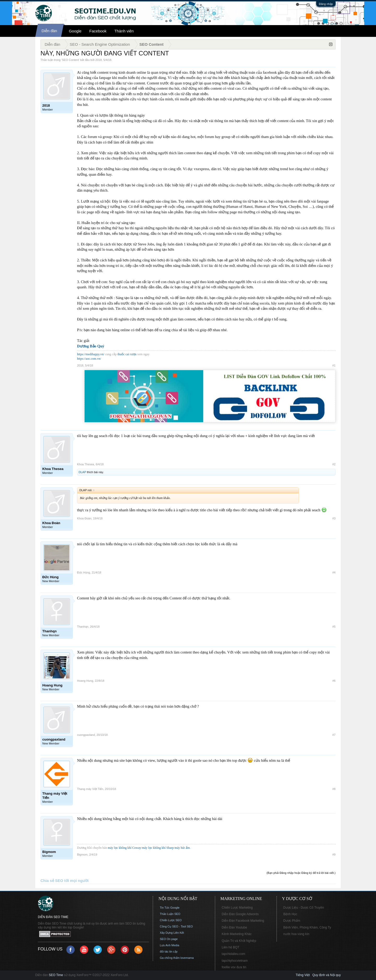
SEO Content (70, 60)
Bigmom (82, 855)
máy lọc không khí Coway (125, 848)
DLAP (82, 472)
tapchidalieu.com (233, 954)
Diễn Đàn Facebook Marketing (243, 921)
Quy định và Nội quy (327, 975)
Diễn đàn (49, 31)
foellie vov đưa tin (234, 967)
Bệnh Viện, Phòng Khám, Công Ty (307, 927)
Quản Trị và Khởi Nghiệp (239, 941)
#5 (334, 627)
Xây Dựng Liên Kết (172, 933)
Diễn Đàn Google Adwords (240, 914)
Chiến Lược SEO (171, 920)
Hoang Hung (85, 681)
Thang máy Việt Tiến (90, 789)
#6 (334, 681)
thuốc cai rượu (127, 354)
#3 (334, 518)
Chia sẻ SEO (52, 881)
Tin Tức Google (170, 908)
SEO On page (169, 939)
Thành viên (124, 31)
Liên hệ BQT (231, 947)
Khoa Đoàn (84, 518)
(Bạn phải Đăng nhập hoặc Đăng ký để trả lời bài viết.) (301, 873)
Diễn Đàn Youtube (234, 927)
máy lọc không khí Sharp (158, 848)
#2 (334, 464)
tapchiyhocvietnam (235, 961)
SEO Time (56, 975)
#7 (334, 735)
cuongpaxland (86, 735)
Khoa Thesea (86, 464)
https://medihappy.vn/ (91, 354)
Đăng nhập (326, 4)
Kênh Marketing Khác (237, 934)
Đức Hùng (84, 572)
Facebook (98, 31)
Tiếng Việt (303, 975)
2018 (98, 60)
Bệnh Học (290, 914)
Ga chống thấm (170, 958)
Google (75, 31)
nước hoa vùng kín (296, 934)
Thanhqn (83, 627)
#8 (334, 789)
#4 (334, 572)
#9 (334, 855)
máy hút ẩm (182, 848)
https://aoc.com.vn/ (89, 359)
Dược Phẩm (292, 921)
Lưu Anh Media (169, 945)
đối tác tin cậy (169, 952)
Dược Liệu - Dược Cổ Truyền (304, 908)
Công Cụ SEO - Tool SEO (176, 926)
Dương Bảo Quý (91, 346)
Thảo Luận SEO (170, 914)
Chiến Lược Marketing (237, 908)
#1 (334, 365)
